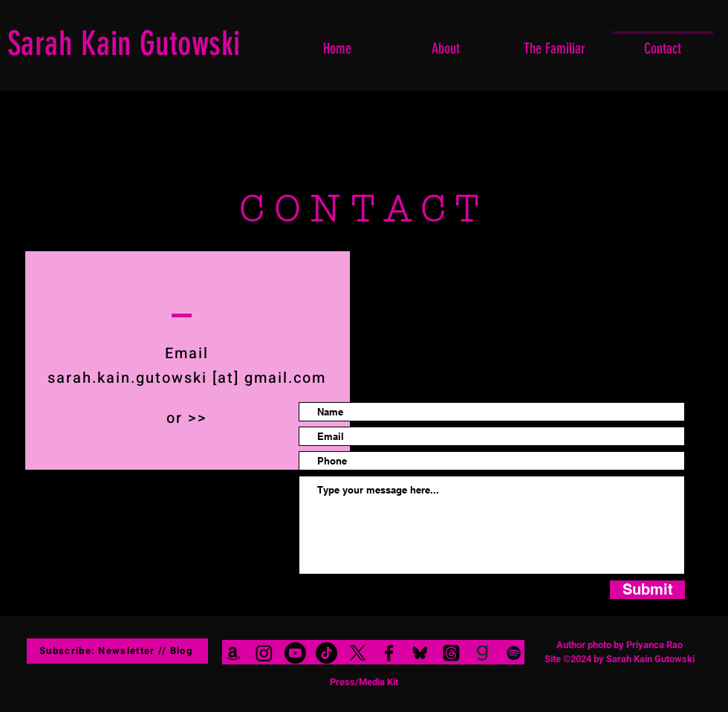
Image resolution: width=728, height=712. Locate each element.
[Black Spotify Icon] (514, 653)
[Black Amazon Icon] (233, 653)
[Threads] (451, 653)
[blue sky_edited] (420, 653)
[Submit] (647, 590)
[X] (358, 653)
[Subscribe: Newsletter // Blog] (117, 651)
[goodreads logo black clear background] (482, 653)
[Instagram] (264, 653)
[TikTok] (326, 653)
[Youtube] (295, 653)
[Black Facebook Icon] (389, 653)
